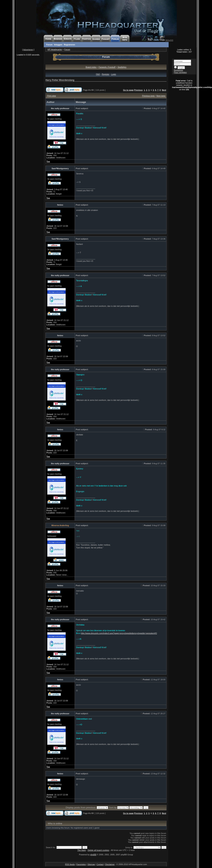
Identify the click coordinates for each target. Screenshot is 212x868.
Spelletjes (122, 67)
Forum (49, 45)
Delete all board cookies (98, 850)
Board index (91, 67)
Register (106, 74)
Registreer (179, 70)
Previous (138, 90)
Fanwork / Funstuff (107, 67)
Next (164, 90)
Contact (100, 864)
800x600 (169, 40)
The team (82, 850)
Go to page (128, 90)
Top (48, 161)
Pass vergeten (180, 72)
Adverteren (28, 50)
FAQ (98, 74)
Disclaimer (110, 864)
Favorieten (81, 864)
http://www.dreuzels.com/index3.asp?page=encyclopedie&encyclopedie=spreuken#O (119, 633)
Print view (52, 96)
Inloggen (58, 45)
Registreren (69, 45)
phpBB (93, 855)
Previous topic (148, 96)
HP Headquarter (55, 49)
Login (114, 74)
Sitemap (91, 864)
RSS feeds (70, 864)
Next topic (161, 96)
